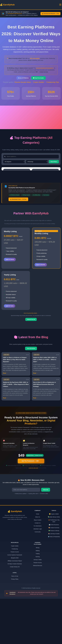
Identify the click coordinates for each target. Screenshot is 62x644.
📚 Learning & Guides (54, 579)
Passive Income (15, 597)
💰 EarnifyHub (6, 6)
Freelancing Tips (53, 85)
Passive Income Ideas (23, 85)
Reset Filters (54, 164)
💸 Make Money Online (54, 562)
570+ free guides (35, 61)
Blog (27, 6)
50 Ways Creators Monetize (15, 609)
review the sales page (33, 513)
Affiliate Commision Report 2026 (47, 6)
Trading (38, 599)
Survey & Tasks (38, 605)
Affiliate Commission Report (15, 606)
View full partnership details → (31, 358)
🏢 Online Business (54, 570)
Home (15, 6)
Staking (38, 596)
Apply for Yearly (10, 351)
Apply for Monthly (41, 310)
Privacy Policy (15, 624)
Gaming (38, 602)
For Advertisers (38, 571)
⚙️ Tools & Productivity (54, 582)
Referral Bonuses (38, 611)
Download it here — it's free (18, 245)
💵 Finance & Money (54, 576)
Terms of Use (15, 621)
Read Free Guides (38, 81)
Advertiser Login (38, 574)
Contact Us (38, 568)
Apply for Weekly (10, 305)
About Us (38, 562)
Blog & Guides (38, 565)
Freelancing (15, 594)
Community (38, 577)
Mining (38, 593)
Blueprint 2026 (33, 6)
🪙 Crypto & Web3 (54, 559)
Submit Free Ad (31, 365)
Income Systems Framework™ (45, 71)
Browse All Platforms (23, 81)
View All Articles (31, 394)
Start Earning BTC (12, 208)
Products (60, 6)
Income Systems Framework (15, 600)
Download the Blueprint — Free (50, 16)
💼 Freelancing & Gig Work (54, 566)
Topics (22, 6)
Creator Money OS (15, 612)
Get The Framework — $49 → (31, 506)
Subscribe (46, 535)
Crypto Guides (39, 85)
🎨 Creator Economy (54, 573)
